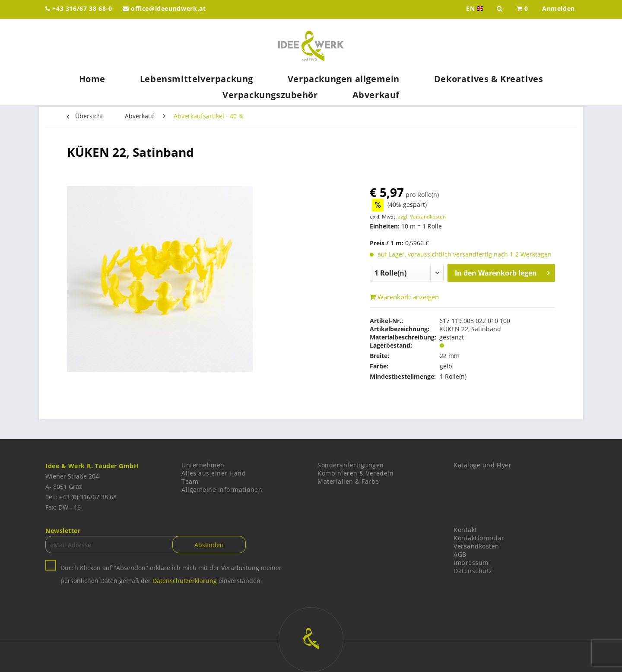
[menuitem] (522, 10)
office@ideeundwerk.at (164, 8)
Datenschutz (473, 571)
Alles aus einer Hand (214, 473)
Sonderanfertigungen (351, 465)
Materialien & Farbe (348, 481)
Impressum (471, 563)
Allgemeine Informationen (222, 490)
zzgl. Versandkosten (422, 217)
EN (475, 9)
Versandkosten (476, 546)
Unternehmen (203, 465)
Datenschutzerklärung (185, 581)
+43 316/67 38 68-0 (79, 8)
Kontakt (465, 530)
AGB (460, 554)
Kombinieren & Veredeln (355, 473)
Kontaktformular (479, 538)
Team (190, 481)
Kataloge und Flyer (482, 465)
